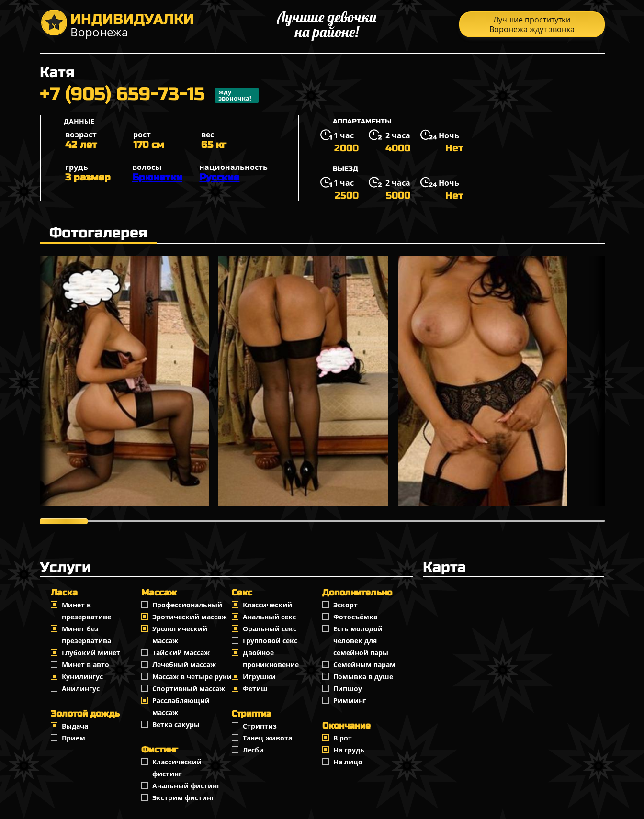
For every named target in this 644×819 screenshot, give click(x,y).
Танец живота (267, 738)
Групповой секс (270, 641)
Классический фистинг (177, 768)
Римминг (350, 701)
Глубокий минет (91, 653)
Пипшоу (348, 689)
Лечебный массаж (184, 665)
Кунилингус (82, 677)
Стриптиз (260, 726)
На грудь (349, 750)
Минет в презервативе (86, 611)
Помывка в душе (363, 677)
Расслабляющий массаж (181, 707)
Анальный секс (269, 617)
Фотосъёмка (355, 617)
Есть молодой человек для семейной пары (361, 641)
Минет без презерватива (86, 635)
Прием (73, 738)
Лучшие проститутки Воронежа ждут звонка (532, 24)
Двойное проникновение (271, 659)
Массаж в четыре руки (192, 677)
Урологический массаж (180, 635)
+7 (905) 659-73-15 (149, 95)
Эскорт (345, 605)
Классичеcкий (267, 605)
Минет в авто (85, 665)
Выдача (75, 726)
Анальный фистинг (186, 786)
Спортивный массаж (189, 689)
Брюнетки (157, 177)
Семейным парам (364, 665)
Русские (219, 177)
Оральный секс (270, 629)
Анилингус (81, 689)
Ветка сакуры (176, 724)
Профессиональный (187, 605)
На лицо (348, 762)
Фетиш (255, 689)
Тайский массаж (181, 653)
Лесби (253, 750)
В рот (343, 738)
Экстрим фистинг (183, 798)
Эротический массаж (190, 617)
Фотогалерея (98, 233)
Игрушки (259, 677)
